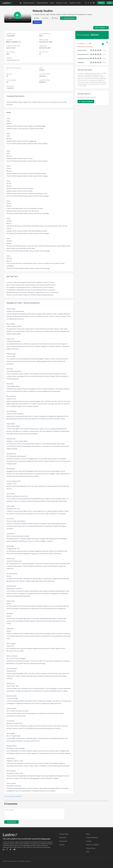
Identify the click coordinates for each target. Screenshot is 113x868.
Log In (110, 3)
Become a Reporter (86, 101)
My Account (63, 841)
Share (45, 18)
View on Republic (101, 28)
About (88, 834)
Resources (63, 838)
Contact (89, 841)
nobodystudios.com (13, 60)
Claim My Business (68, 18)
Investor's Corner (62, 3)
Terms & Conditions (93, 845)
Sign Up (101, 3)
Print (37, 18)
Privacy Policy (91, 848)
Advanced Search (29, 3)
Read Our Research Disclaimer (13, 796)
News (52, 3)
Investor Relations (42, 3)
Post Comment (12, 822)
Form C (37, 22)
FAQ (88, 852)
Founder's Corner (75, 3)
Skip (104, 50)
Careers (62, 845)
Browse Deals (64, 834)
